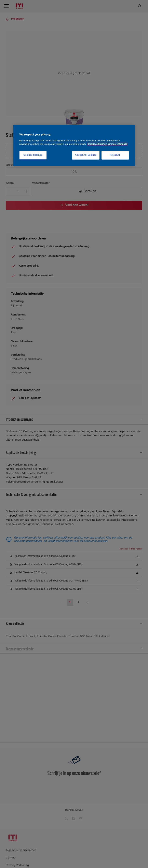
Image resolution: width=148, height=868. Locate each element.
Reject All (115, 155)
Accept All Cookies (86, 155)
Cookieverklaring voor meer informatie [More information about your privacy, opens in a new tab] (107, 144)
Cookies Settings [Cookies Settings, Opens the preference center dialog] (33, 155)
